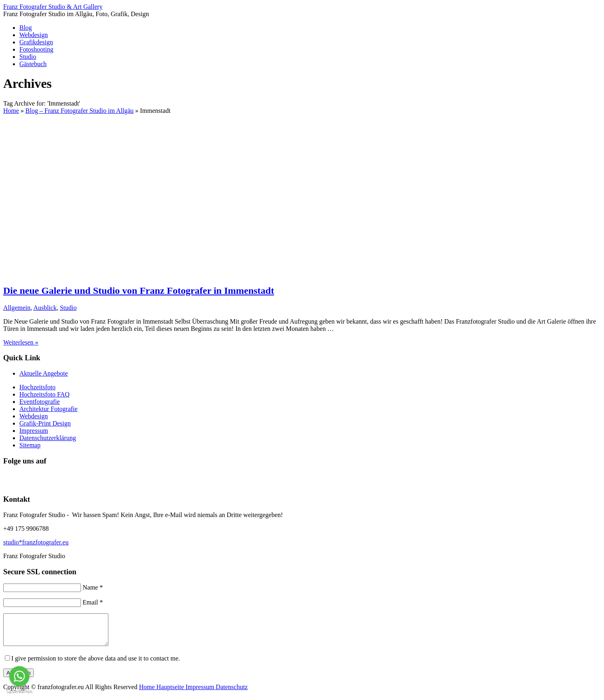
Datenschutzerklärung (48, 438)
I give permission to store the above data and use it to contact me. (96, 664)
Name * (93, 587)
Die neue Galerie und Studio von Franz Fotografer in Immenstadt (139, 291)
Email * (93, 602)
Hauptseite (171, 693)
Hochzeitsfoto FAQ (45, 394)
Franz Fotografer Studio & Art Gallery (53, 7)
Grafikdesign (36, 42)
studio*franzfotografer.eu (36, 542)
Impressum (34, 431)
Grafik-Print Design (45, 423)
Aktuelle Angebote (44, 373)
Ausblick (45, 308)
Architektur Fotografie (48, 409)
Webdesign (34, 35)
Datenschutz (232, 693)
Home (148, 693)
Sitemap (30, 445)
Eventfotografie (39, 402)
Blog (26, 28)
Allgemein (17, 308)
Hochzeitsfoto (37, 387)
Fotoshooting (36, 49)
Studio (28, 57)
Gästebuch (33, 64)
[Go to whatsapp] (19, 676)
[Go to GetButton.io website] (19, 692)
